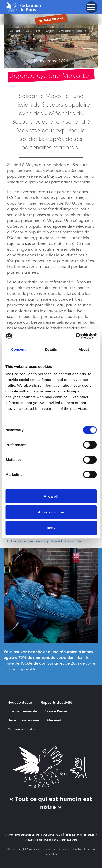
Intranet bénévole (22, 711)
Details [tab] (51, 349)
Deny (51, 528)
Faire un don (51, 19)
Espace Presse (56, 711)
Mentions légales (21, 729)
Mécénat (54, 720)
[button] (91, 7)
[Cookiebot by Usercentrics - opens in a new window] (76, 336)
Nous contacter (20, 702)
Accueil (15, 31)
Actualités (33, 31)
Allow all (51, 496)
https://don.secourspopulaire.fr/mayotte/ (45, 541)
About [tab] (84, 349)
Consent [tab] (18, 349)
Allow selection (51, 512)
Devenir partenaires (23, 720)
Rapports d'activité (56, 702)
